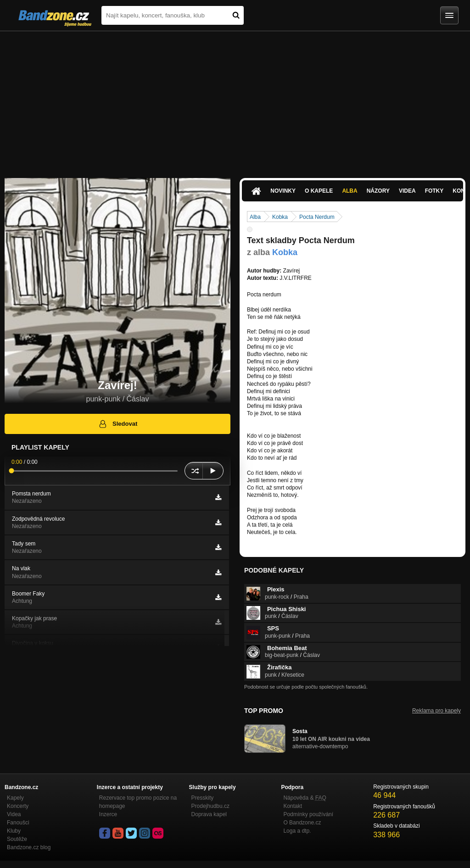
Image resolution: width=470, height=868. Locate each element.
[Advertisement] (235, 100)
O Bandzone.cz (302, 823)
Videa (407, 191)
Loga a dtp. (297, 831)
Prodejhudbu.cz (210, 806)
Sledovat (118, 424)
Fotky (434, 191)
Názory (378, 191)
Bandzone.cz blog (29, 847)
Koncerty (18, 806)
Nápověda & (305, 798)
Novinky (283, 191)
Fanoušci (18, 823)
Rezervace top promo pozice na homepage (138, 802)
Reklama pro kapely (436, 711)
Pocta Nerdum (317, 217)
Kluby (14, 831)
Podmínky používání (308, 814)
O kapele (319, 191)
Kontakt (293, 806)
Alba (350, 191)
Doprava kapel (209, 814)
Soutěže (17, 839)
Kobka (280, 217)
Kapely (15, 798)
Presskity (203, 798)
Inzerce (108, 814)
